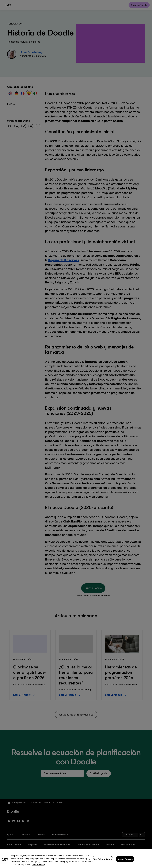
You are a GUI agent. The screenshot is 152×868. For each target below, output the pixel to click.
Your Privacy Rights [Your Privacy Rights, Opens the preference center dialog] (102, 863)
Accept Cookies (125, 863)
